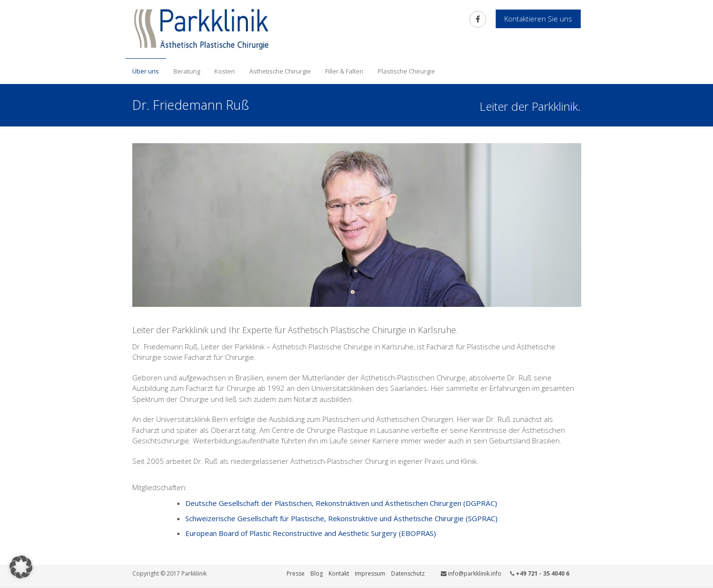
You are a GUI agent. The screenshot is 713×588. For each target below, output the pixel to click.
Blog (317, 573)
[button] (21, 567)
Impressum (370, 573)
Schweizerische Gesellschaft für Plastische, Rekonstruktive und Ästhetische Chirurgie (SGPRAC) (341, 518)
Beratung (187, 71)
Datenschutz (408, 573)
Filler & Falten (344, 71)
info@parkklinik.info (475, 573)
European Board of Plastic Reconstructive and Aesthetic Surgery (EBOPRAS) (311, 533)
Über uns (146, 71)
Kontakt (339, 573)
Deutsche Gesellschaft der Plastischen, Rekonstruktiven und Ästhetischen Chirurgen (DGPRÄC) (341, 503)
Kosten (225, 71)
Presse (296, 573)
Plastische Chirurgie (406, 71)
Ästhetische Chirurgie (280, 71)
